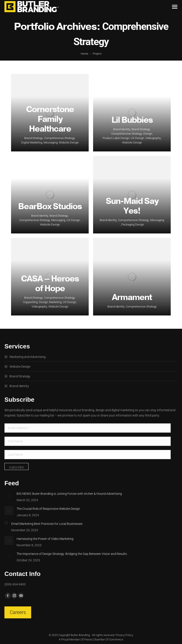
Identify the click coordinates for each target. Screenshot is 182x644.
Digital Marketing (32, 142)
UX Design (137, 138)
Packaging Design (133, 225)
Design (148, 134)
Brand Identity (122, 129)
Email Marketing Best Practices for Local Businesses (47, 524)
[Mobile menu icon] (175, 7)
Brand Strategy (34, 138)
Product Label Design (116, 138)
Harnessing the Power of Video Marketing (45, 539)
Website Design (69, 142)
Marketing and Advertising (28, 357)
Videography (153, 138)
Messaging (51, 142)
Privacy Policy (124, 635)
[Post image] (9, 495)
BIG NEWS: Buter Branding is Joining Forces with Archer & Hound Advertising (69, 494)
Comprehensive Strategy (59, 138)
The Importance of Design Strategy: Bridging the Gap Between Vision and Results (72, 554)
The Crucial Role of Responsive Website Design (48, 509)
